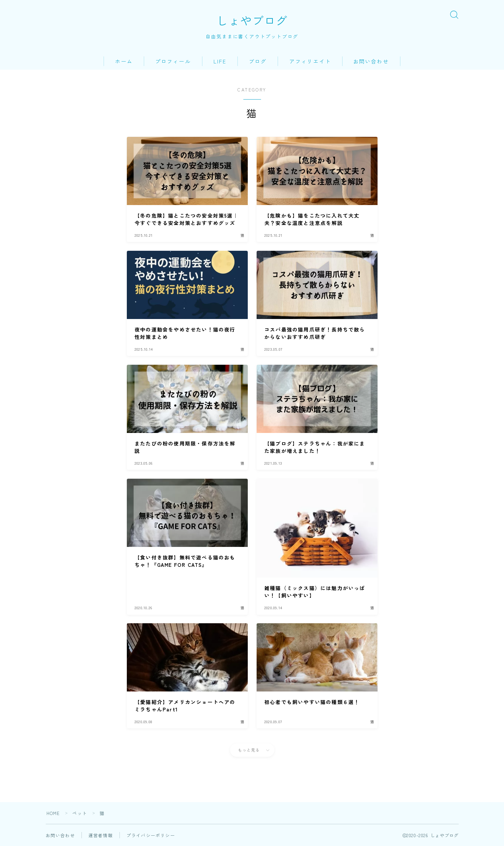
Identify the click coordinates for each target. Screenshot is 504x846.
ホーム (124, 61)
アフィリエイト (310, 61)
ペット (80, 813)
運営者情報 (101, 835)
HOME (53, 813)
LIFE (220, 61)
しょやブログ (252, 20)
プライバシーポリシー (151, 835)
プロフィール (173, 61)
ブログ (258, 61)
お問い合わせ (371, 61)
